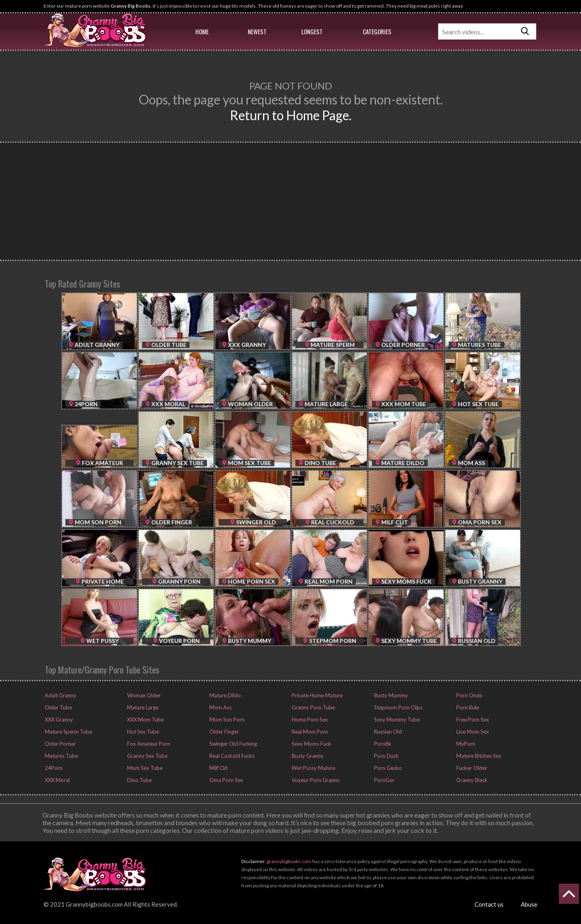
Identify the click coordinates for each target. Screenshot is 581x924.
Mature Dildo (225, 695)
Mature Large (142, 707)
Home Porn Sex (309, 720)
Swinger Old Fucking (233, 744)
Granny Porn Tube (313, 707)
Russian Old (387, 732)
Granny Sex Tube (147, 756)
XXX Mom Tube (145, 720)
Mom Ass (220, 707)
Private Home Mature (317, 695)
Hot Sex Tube (142, 732)
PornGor (384, 780)
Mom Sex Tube (144, 768)
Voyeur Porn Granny (315, 780)
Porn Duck (386, 756)
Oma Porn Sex (226, 780)
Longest (312, 31)
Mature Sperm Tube (68, 732)
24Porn (53, 768)
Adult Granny (60, 695)
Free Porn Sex (472, 720)
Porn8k (382, 744)
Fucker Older (471, 768)
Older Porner (60, 744)
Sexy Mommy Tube (396, 720)
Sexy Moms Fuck (311, 744)
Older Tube (58, 707)
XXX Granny (58, 720)
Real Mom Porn (309, 732)
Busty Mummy (390, 695)
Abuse (529, 904)
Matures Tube (61, 756)
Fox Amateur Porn (148, 744)
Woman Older (143, 695)
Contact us (489, 904)
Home (202, 31)
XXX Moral (57, 780)
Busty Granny (307, 756)
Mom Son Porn (226, 720)
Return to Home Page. (291, 115)
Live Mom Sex (472, 732)
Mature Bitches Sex (478, 756)
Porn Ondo (469, 695)
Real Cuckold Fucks (231, 756)
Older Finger (224, 732)
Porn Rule (467, 707)
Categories (377, 31)
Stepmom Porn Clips (398, 707)
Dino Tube (139, 780)
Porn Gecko (387, 768)
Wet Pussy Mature (313, 768)
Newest (257, 31)
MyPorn (465, 744)
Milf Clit (218, 768)
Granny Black (471, 780)
